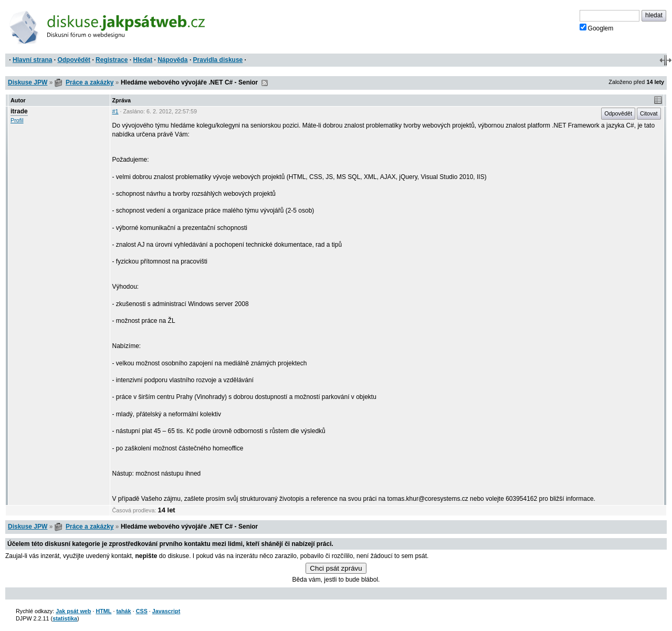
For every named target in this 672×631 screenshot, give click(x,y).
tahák (123, 611)
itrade (19, 111)
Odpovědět (74, 60)
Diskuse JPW (28, 82)
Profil (17, 120)
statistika (65, 618)
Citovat (649, 113)
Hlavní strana (32, 60)
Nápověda (172, 60)
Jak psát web (73, 611)
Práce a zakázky (90, 82)
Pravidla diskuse (218, 60)
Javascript (166, 611)
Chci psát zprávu (336, 568)
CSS (142, 611)
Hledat (143, 60)
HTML (103, 611)
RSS (265, 83)
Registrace (112, 60)
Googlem (597, 28)
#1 (115, 111)
